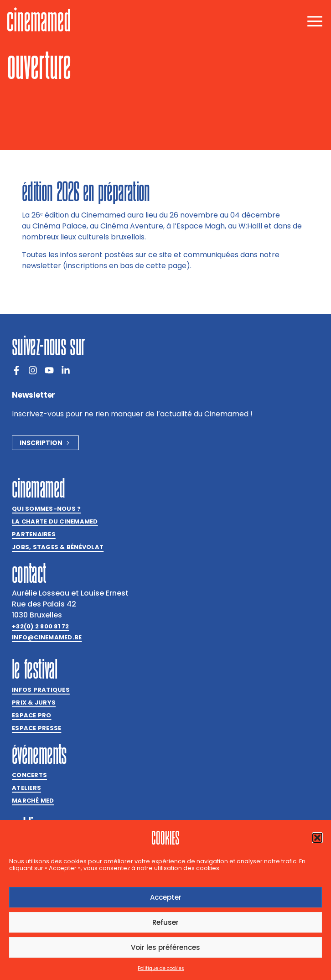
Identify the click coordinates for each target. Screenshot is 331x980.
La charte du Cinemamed (55, 521)
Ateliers (26, 788)
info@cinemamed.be (47, 637)
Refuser (165, 922)
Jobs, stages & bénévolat (58, 547)
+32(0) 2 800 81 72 (41, 626)
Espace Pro (32, 715)
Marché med (33, 801)
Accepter (166, 897)
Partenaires (34, 534)
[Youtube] (49, 370)
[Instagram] (33, 370)
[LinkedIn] (66, 370)
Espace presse (36, 728)
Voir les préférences (165, 947)
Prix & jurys (34, 703)
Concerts (29, 775)
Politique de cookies (161, 968)
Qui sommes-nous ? (46, 509)
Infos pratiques (41, 690)
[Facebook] (16, 370)
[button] (317, 838)
